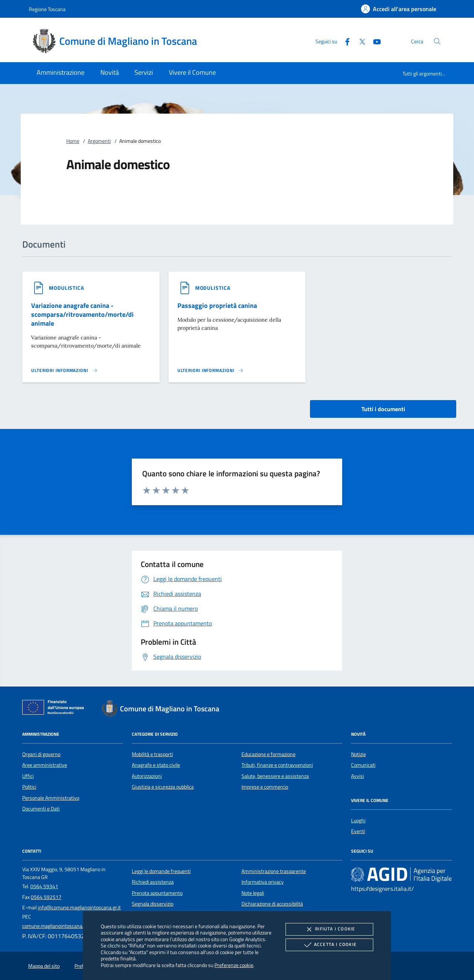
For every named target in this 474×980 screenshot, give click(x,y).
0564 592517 (46, 897)
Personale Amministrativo (51, 798)
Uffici (28, 776)
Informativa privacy (263, 882)
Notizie (358, 754)
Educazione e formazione (268, 754)
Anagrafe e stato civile (156, 765)
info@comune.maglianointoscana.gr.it (79, 907)
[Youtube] (374, 41)
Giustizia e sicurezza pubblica (163, 787)
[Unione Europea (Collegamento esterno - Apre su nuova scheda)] (55, 709)
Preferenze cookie (234, 965)
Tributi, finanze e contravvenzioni (277, 765)
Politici (29, 787)
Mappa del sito (44, 966)
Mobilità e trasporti (152, 754)
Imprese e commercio (265, 787)
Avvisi (358, 776)
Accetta (329, 945)
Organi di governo (41, 754)
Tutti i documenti (383, 409)
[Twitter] (359, 41)
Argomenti (99, 141)
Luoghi (358, 820)
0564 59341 (44, 886)
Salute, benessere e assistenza (275, 776)
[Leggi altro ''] (64, 370)
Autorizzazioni (147, 776)
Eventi (358, 831)
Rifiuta (329, 929)
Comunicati (363, 765)
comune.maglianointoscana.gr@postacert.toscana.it (79, 926)
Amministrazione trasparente (274, 871)
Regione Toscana (47, 9)
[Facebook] (344, 41)
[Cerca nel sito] (437, 41)
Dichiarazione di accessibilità (272, 904)
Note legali (253, 893)
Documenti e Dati (41, 809)
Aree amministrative (45, 765)
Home (73, 141)
